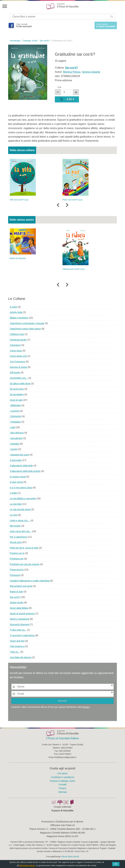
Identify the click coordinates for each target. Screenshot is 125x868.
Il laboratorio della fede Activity (25, 471)
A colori (14, 307)
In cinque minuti (18, 477)
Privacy (86, 707)
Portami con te (17, 553)
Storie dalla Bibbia (19, 608)
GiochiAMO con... (19, 378)
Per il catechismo (18, 537)
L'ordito (13, 493)
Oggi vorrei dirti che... (21, 531)
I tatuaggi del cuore (19, 455)
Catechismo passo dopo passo (25, 329)
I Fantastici (15, 422)
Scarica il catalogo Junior (62, 781)
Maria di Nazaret (18, 258)
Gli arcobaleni (17, 394)
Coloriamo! (15, 345)
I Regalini (14, 444)
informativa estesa (27, 866)
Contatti (62, 784)
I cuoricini (15, 411)
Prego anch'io (17, 570)
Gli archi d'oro (17, 389)
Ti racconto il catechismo (22, 635)
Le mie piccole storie (20, 509)
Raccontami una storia (21, 586)
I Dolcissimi (16, 416)
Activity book (16, 312)
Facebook (11, 25)
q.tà (59, 87)
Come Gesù (16, 351)
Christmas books (18, 340)
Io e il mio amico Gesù (21, 488)
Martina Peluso (72, 72)
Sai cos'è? (15, 597)
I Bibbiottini (15, 405)
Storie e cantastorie (20, 619)
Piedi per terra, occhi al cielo (24, 548)
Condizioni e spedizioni (62, 777)
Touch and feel (17, 641)
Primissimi (15, 575)
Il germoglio (16, 460)
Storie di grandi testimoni (22, 614)
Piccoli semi (16, 542)
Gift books (15, 372)
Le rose (14, 515)
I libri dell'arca (17, 433)
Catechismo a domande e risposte (27, 323)
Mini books (15, 526)
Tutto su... (15, 652)
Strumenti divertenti (20, 624)
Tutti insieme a (17, 646)
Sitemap (62, 792)
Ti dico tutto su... (18, 630)
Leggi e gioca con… (20, 520)
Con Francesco (17, 362)
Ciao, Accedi (24, 25)
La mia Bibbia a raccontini (23, 498)
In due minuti (16, 482)
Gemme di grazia (18, 367)
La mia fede (16, 504)
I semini (14, 449)
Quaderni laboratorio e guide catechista (30, 581)
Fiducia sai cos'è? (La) (73, 269)
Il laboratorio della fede (21, 466)
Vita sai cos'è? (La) (19, 200)
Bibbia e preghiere (19, 318)
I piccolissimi (16, 438)
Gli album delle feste (20, 384)
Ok (116, 864)
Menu (5, 6)
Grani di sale (16, 400)
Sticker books (17, 602)
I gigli (12, 427)
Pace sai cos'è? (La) (72, 200)
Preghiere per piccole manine (25, 564)
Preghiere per (17, 559)
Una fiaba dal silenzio (21, 657)
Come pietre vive (18, 356)
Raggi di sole (16, 592)
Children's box (17, 334)
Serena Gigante (91, 72)
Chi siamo (62, 773)
